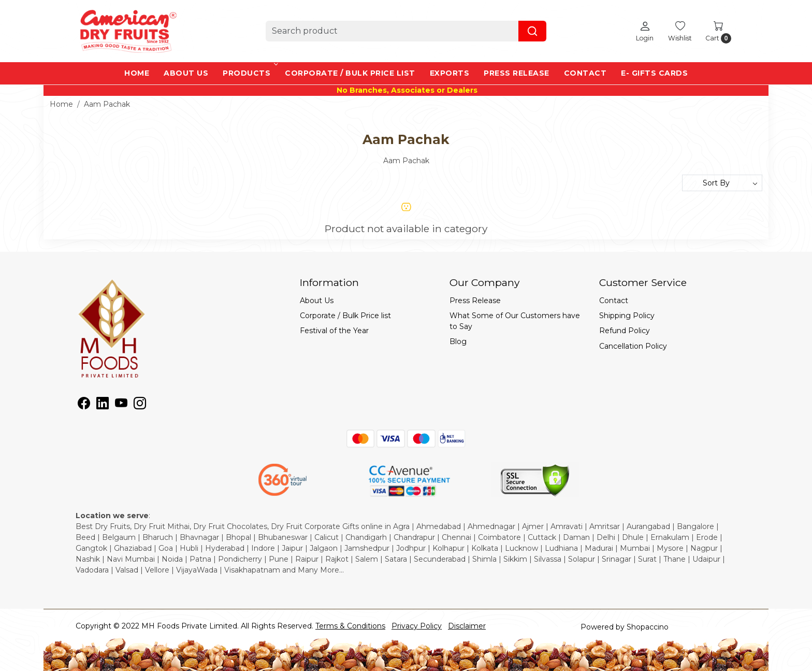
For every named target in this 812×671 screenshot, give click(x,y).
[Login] (645, 31)
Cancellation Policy (633, 346)
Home (137, 73)
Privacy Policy (417, 626)
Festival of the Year (334, 331)
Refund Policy (625, 331)
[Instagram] (140, 405)
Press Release (517, 73)
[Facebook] (84, 405)
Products (250, 73)
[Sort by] (722, 183)
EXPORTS (450, 73)
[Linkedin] (103, 405)
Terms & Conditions (350, 626)
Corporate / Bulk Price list (350, 73)
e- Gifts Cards (654, 73)
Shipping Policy (627, 316)
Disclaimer (467, 626)
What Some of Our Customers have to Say (515, 321)
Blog (458, 341)
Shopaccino (648, 627)
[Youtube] (121, 405)
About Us (186, 73)
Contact (585, 73)
